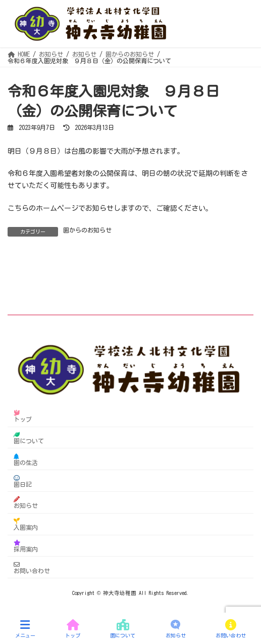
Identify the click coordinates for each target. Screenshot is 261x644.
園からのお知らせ (87, 230)
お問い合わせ (32, 567)
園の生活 (26, 459)
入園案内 (26, 524)
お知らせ (26, 502)
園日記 (23, 480)
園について (29, 438)
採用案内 (26, 546)
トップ (23, 416)
